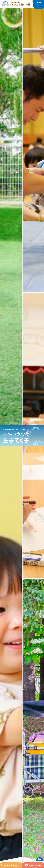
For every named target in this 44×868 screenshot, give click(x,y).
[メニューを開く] (38, 5)
